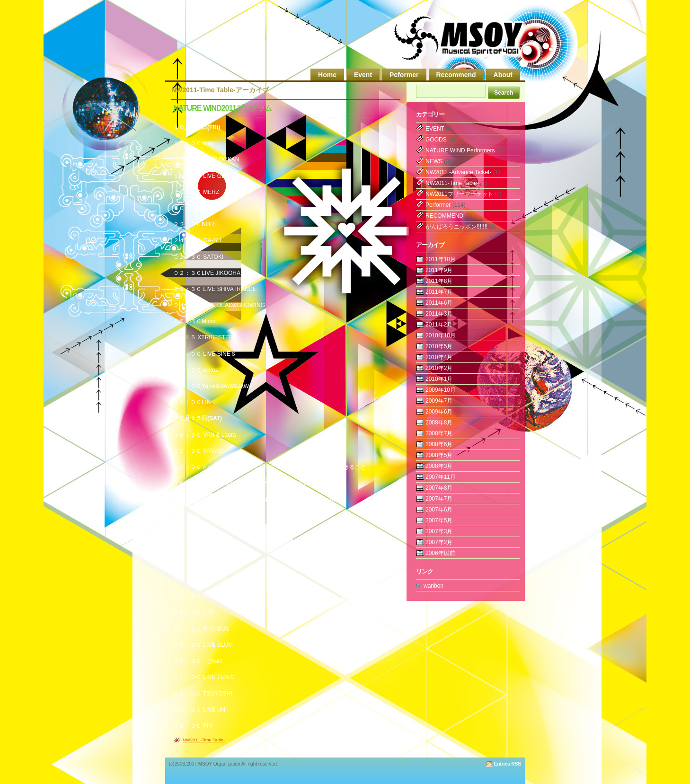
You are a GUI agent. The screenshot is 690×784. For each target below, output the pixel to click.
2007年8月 (439, 488)
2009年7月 (439, 401)
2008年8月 (439, 423)
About (503, 75)
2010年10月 (441, 335)
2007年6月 (439, 510)
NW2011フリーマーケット (459, 194)
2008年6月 (439, 444)
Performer (438, 205)
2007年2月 (439, 542)
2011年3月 (439, 314)
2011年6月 (439, 303)
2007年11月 (441, 477)
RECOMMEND (444, 216)
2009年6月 (439, 412)
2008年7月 (439, 433)
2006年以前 (440, 553)
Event (363, 75)
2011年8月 (439, 281)
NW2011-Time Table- (204, 740)
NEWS (434, 161)
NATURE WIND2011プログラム (222, 108)
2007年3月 (439, 531)
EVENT (435, 129)
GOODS (436, 140)
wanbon (433, 586)
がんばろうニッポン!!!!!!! (456, 227)
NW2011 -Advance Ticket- (458, 172)
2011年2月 (439, 325)
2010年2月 (439, 368)
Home (327, 75)
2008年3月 (439, 466)
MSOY (459, 39)
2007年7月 (439, 499)
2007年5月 (439, 520)
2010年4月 (439, 357)
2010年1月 (439, 379)
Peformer (404, 75)
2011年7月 (439, 292)
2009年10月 (441, 390)
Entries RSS (508, 764)
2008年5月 (439, 455)
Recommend (456, 75)
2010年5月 (439, 346)
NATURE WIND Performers (460, 150)
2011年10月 (441, 259)
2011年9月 (439, 270)
